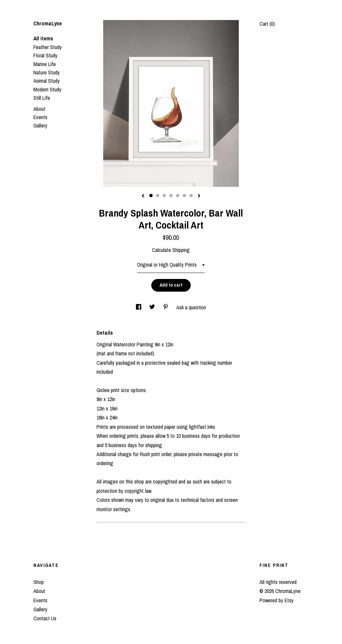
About (39, 109)
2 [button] (158, 196)
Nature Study (47, 72)
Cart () (267, 24)
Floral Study (45, 55)
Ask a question (191, 307)
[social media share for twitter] (153, 307)
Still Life (42, 98)
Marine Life (45, 64)
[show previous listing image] (143, 196)
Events (40, 117)
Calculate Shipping (171, 250)
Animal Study (47, 81)
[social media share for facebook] (139, 307)
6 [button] (184, 196)
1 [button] (151, 196)
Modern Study (47, 89)
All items (43, 38)
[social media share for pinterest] (166, 307)
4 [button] (171, 196)
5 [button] (178, 196)
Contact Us (45, 618)
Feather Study (48, 47)
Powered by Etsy (277, 600)
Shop (39, 582)
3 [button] (164, 196)
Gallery (40, 125)
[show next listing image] (199, 196)
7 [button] (191, 196)
